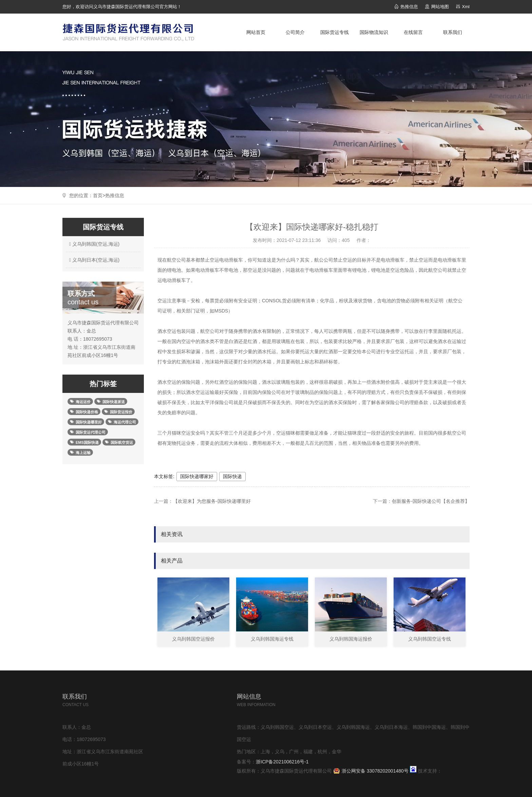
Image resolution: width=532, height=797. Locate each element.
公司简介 (295, 32)
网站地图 (440, 7)
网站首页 (256, 32)
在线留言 (413, 32)
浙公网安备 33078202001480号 (375, 771)
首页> (99, 195)
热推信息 (409, 7)
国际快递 (232, 476)
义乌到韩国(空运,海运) (93, 244)
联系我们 (453, 32)
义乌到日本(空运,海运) (93, 260)
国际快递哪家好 (197, 476)
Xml (466, 7)
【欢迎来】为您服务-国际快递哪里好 (212, 501)
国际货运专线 (335, 32)
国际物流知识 (374, 32)
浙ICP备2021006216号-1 (282, 762)
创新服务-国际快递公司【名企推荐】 (431, 501)
